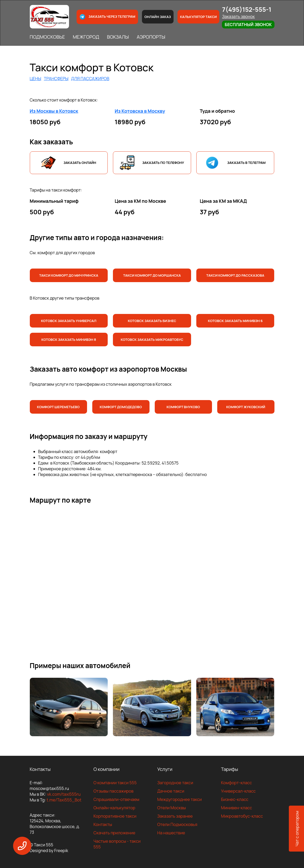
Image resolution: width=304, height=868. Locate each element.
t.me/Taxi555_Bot (64, 800)
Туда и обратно (217, 111)
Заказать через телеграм (107, 17)
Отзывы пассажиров (114, 791)
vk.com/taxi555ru (64, 794)
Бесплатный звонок (248, 25)
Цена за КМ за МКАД (223, 201)
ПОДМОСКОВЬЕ (47, 37)
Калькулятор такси (199, 17)
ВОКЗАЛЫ (118, 37)
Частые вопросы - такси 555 (117, 844)
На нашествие (171, 833)
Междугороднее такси (180, 799)
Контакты (103, 824)
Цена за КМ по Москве (140, 201)
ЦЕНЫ (36, 79)
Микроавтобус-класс (242, 816)
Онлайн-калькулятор (114, 808)
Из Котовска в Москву (140, 111)
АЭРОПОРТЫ (151, 37)
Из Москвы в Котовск (54, 111)
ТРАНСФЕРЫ (56, 79)
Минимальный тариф (54, 201)
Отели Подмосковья (177, 824)
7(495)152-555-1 (247, 9)
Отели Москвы (172, 808)
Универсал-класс (239, 791)
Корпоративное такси (115, 816)
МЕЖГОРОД (86, 37)
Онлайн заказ (158, 17)
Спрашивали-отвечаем (117, 799)
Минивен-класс (237, 808)
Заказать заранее (175, 816)
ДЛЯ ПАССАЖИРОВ (90, 79)
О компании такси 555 (115, 783)
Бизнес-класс (235, 799)
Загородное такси (175, 783)
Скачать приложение (114, 833)
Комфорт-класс (237, 783)
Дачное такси (171, 791)
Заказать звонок (238, 16)
